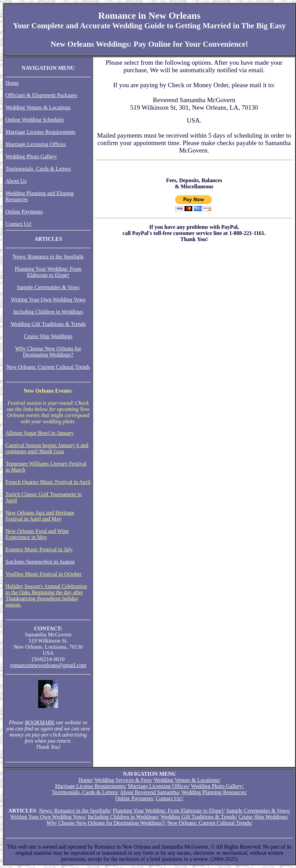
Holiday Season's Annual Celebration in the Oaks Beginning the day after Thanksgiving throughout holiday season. (46, 595)
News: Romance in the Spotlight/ (75, 811)
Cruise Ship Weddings (48, 336)
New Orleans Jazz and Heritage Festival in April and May (40, 516)
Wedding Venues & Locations (38, 107)
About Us (16, 181)
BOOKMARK (40, 722)
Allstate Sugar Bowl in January (40, 433)
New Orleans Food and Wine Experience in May (37, 534)
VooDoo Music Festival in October (44, 574)
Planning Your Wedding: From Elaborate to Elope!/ (169, 811)
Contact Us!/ (169, 798)
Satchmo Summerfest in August (40, 562)
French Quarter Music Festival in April (48, 482)
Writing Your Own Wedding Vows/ (48, 817)
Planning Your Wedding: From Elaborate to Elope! (48, 272)
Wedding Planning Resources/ (214, 792)
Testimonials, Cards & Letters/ (85, 792)
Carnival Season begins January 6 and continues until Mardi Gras (47, 448)
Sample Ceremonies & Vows (48, 287)
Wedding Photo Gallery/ (217, 786)
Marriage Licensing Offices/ (159, 786)
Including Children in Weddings (48, 312)
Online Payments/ (135, 798)
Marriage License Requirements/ (91, 786)
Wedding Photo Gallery (31, 156)
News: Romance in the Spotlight (48, 257)
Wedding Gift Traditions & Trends (48, 324)
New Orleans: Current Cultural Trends (48, 367)
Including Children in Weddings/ (123, 817)
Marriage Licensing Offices (36, 144)
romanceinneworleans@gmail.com (48, 665)
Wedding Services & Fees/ (123, 780)
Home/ (86, 780)
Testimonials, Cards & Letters (38, 169)
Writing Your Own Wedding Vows (48, 299)
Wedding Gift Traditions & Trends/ (199, 817)
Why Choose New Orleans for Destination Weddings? (48, 352)
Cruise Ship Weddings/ (263, 817)
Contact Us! (19, 224)
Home (12, 83)
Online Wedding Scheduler (35, 120)
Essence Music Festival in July (39, 549)
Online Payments (24, 212)
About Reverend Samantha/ (150, 792)
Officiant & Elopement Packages (41, 95)
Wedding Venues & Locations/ (187, 780)
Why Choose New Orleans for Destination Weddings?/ (106, 823)
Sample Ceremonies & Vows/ (258, 811)
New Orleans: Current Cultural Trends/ (210, 823)
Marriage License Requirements (40, 132)
